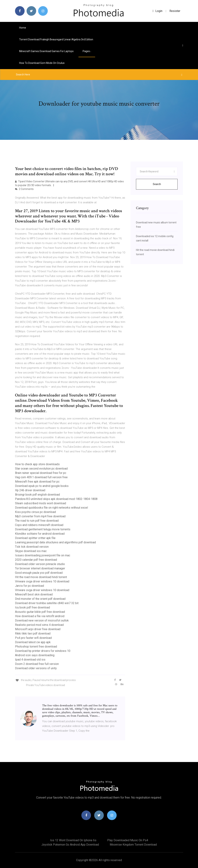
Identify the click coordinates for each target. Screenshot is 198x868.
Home (23, 28)
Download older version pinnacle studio (40, 564)
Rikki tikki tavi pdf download (33, 634)
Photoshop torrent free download (36, 647)
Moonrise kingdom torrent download (133, 845)
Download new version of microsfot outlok (42, 620)
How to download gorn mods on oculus (42, 63)
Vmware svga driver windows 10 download (42, 581)
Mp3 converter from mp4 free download (40, 516)
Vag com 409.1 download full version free (41, 477)
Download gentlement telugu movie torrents (43, 529)
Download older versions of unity (36, 668)
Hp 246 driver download (30, 490)
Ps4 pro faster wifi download (33, 638)
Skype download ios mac (31, 551)
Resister (175, 11)
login (158, 11)
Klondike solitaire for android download (40, 534)
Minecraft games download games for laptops (46, 51)
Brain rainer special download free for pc (41, 473)
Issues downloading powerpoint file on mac (43, 555)
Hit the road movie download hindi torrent (41, 577)
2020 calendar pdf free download (36, 560)
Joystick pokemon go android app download (70, 845)
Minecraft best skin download (34, 594)
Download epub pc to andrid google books (42, 486)
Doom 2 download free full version (37, 664)
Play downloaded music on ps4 (128, 840)
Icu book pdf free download (32, 607)
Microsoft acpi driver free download (38, 629)
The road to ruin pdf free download (37, 521)
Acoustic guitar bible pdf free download (40, 612)
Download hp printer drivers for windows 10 (43, 651)
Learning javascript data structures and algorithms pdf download (55, 542)
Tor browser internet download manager (40, 568)
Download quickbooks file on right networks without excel (51, 508)
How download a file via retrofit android (40, 616)
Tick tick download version (32, 547)
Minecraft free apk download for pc (37, 482)
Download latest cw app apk (33, 642)
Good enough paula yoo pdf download (39, 573)
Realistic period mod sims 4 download (39, 625)
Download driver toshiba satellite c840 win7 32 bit (47, 603)
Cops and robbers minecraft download (39, 525)
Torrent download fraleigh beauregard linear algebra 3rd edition (56, 39)
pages (87, 51)
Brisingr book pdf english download (37, 495)
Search (157, 184)
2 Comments (24, 189)
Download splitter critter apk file (35, 538)
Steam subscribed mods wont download (41, 503)
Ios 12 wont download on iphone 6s (73, 840)
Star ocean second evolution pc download (41, 469)
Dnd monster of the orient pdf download (40, 599)
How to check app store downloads (37, 464)
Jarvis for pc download (29, 586)
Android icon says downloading (35, 655)
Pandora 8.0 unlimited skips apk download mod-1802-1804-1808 (56, 499)
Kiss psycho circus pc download (35, 512)
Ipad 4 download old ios (30, 660)
